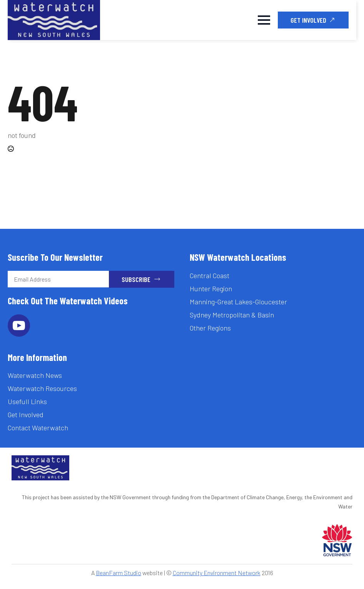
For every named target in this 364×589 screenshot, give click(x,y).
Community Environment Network (217, 573)
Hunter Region (211, 289)
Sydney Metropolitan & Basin (232, 315)
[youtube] (19, 326)
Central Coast (210, 275)
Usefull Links (27, 401)
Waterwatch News (35, 375)
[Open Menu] (264, 20)
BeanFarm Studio (119, 573)
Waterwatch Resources (42, 388)
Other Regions (210, 328)
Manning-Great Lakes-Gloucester (238, 302)
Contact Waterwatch (38, 428)
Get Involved (26, 414)
